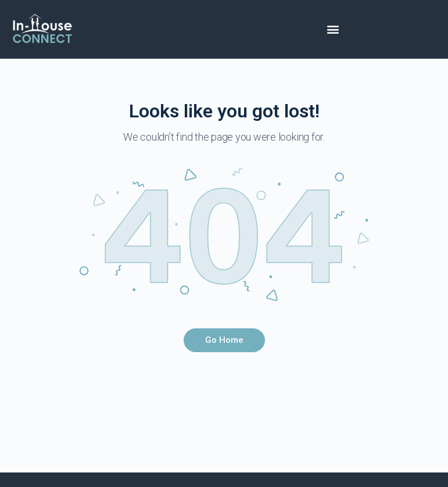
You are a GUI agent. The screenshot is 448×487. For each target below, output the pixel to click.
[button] (333, 29)
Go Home (224, 340)
